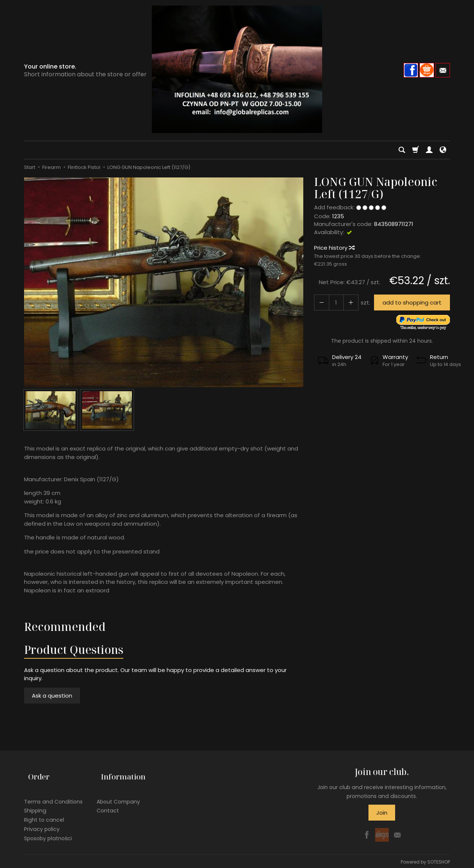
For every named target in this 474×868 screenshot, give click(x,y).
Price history (334, 248)
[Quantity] (334, 302)
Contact (108, 801)
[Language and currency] (443, 150)
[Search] (402, 150)
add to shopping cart (409, 302)
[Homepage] (237, 69)
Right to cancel (44, 811)
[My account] (429, 150)
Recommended (65, 627)
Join (382, 813)
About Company (118, 792)
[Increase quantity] (320, 302)
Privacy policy (42, 820)
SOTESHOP (439, 860)
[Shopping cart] (415, 150)
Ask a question (52, 696)
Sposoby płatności (48, 829)
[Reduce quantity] (347, 302)
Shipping (35, 801)
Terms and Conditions (53, 792)
